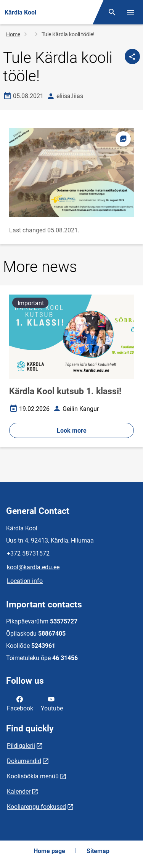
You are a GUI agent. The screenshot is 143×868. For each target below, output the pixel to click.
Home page (49, 851)
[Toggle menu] (130, 12)
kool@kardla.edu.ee (33, 567)
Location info (25, 581)
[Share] (132, 56)
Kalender (19, 792)
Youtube (52, 703)
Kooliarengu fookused (36, 807)
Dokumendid (24, 761)
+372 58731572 (28, 553)
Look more (72, 431)
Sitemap (98, 851)
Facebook (20, 703)
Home (13, 34)
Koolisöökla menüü (33, 776)
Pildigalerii (21, 746)
